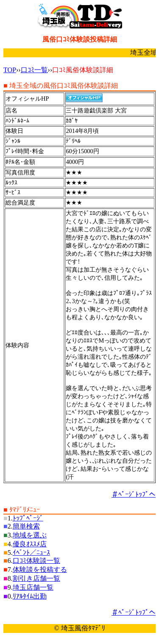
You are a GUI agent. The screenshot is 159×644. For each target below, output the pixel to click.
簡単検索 (26, 526)
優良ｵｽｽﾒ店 (30, 544)
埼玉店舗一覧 (33, 587)
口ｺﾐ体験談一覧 (36, 561)
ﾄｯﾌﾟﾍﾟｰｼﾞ (28, 518)
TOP (10, 70)
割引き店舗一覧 (36, 578)
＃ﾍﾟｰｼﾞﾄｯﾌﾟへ (134, 494)
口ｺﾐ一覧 (34, 70)
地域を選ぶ (30, 535)
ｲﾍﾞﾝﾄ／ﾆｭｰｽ (31, 553)
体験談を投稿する (40, 569)
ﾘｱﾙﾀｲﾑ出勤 (30, 596)
